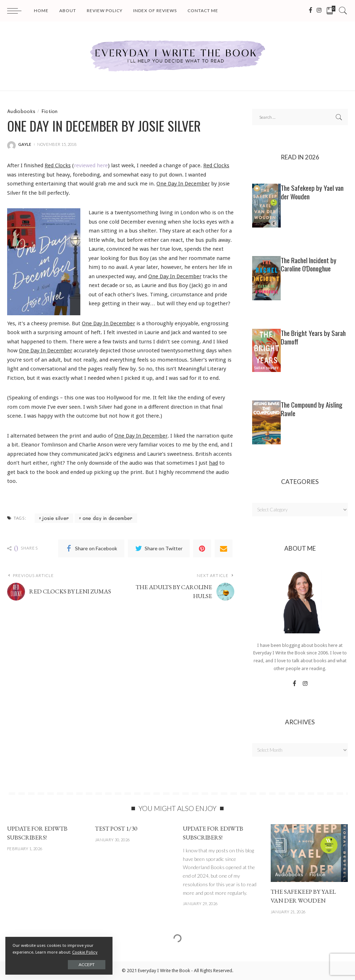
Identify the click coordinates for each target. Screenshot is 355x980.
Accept (87, 964)
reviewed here (91, 165)
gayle (25, 144)
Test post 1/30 (116, 828)
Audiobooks (21, 111)
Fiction (50, 111)
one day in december (108, 518)
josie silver (56, 518)
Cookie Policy (85, 952)
